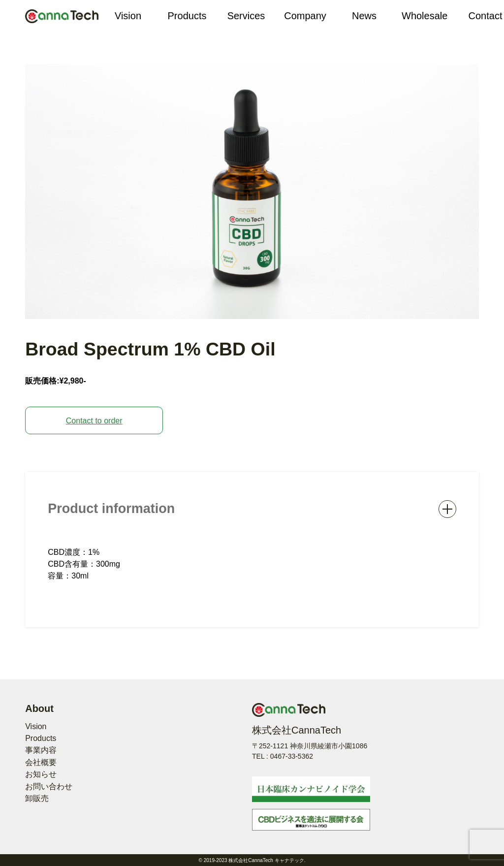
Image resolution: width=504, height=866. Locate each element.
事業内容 (41, 750)
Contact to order (94, 421)
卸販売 (37, 798)
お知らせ (41, 774)
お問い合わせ (49, 786)
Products (41, 738)
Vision (36, 726)
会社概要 (41, 762)
